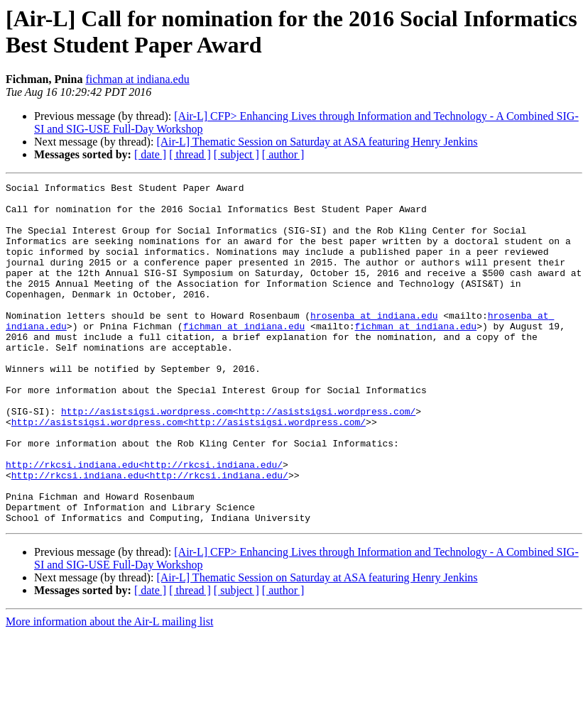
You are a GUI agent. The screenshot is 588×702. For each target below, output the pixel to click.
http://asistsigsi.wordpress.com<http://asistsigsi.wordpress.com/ (238, 458)
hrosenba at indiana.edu (374, 343)
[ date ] (150, 154)
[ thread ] (190, 154)
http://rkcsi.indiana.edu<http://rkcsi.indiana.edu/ (144, 522)
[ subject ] (236, 154)
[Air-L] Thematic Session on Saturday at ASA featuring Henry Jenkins (317, 142)
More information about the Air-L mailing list (109, 690)
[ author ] (283, 154)
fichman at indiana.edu (137, 79)
